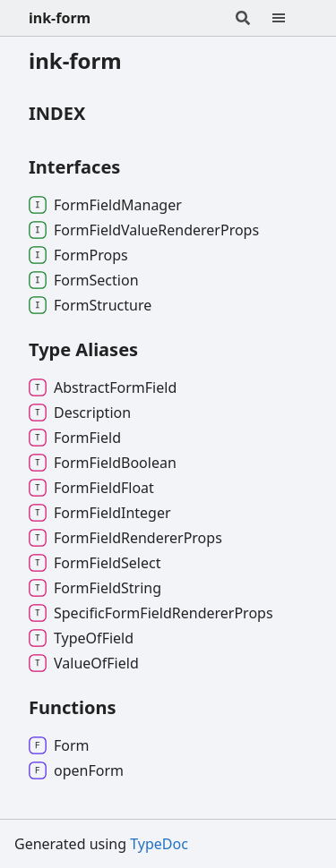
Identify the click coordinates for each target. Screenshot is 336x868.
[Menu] (289, 18)
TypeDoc (159, 844)
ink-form (60, 18)
